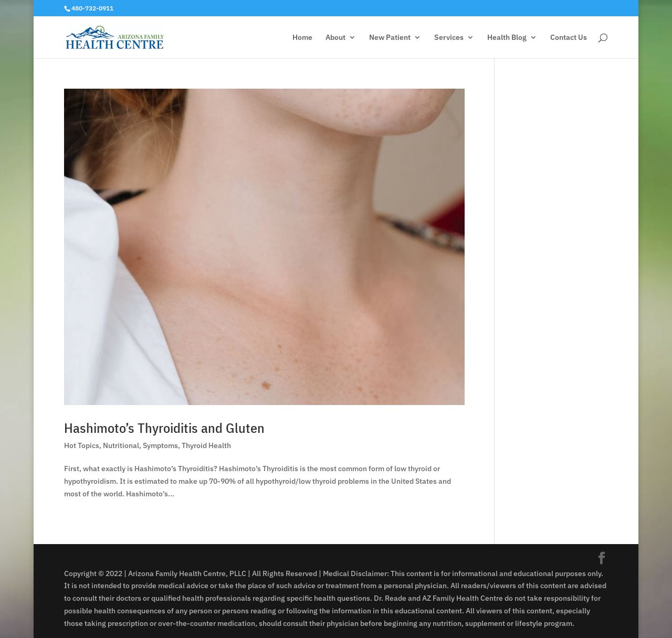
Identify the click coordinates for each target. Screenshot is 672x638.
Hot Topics (82, 445)
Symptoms (160, 445)
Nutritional (121, 445)
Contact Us (569, 38)
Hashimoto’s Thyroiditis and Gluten (164, 428)
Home (302, 38)
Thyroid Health (206, 445)
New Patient (390, 38)
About (335, 38)
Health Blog (507, 38)
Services (449, 38)
